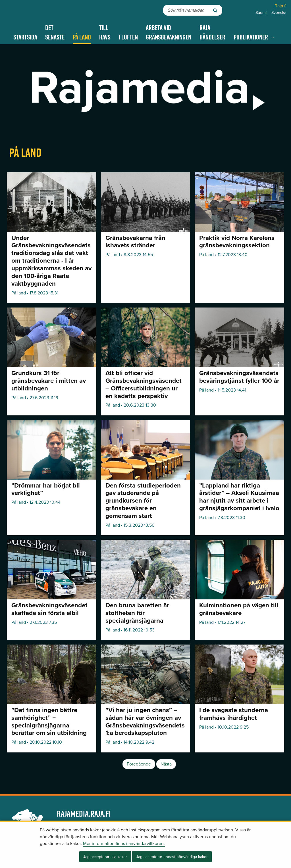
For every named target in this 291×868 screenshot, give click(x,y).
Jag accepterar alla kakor (105, 857)
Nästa (166, 764)
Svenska (279, 13)
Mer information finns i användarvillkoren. (124, 844)
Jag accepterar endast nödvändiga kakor (172, 857)
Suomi (261, 13)
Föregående (139, 764)
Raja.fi (280, 6)
